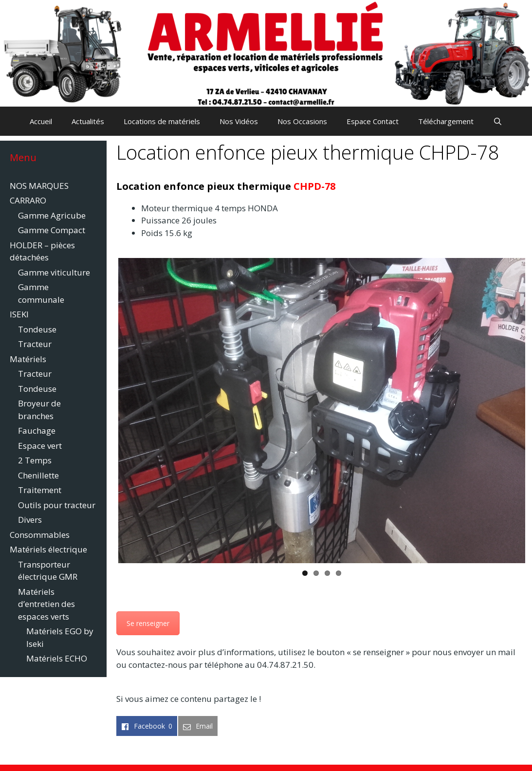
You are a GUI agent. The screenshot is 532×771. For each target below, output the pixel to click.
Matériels (28, 359)
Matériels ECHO (57, 658)
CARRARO (28, 200)
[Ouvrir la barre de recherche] (498, 121)
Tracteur (35, 344)
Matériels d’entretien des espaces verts (46, 604)
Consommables (40, 535)
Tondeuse (37, 329)
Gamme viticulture (54, 272)
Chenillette (38, 475)
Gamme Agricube (52, 215)
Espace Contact (373, 121)
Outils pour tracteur (57, 505)
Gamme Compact (52, 230)
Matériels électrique (48, 549)
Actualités (88, 121)
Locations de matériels (162, 121)
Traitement (40, 490)
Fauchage (37, 431)
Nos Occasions (302, 121)
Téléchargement (446, 121)
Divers (30, 520)
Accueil (41, 121)
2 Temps (35, 460)
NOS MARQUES (39, 186)
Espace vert (40, 446)
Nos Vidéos (239, 121)
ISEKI (19, 314)
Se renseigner (148, 623)
